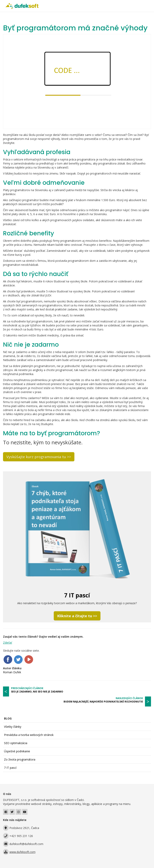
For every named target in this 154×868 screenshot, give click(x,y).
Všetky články (13, 727)
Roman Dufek (12, 672)
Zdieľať (8, 643)
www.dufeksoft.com (22, 852)
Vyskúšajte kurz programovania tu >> (39, 457)
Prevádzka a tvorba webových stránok (29, 735)
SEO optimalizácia (16, 743)
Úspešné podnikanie (17, 751)
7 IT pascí (10, 768)
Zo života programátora (20, 759)
